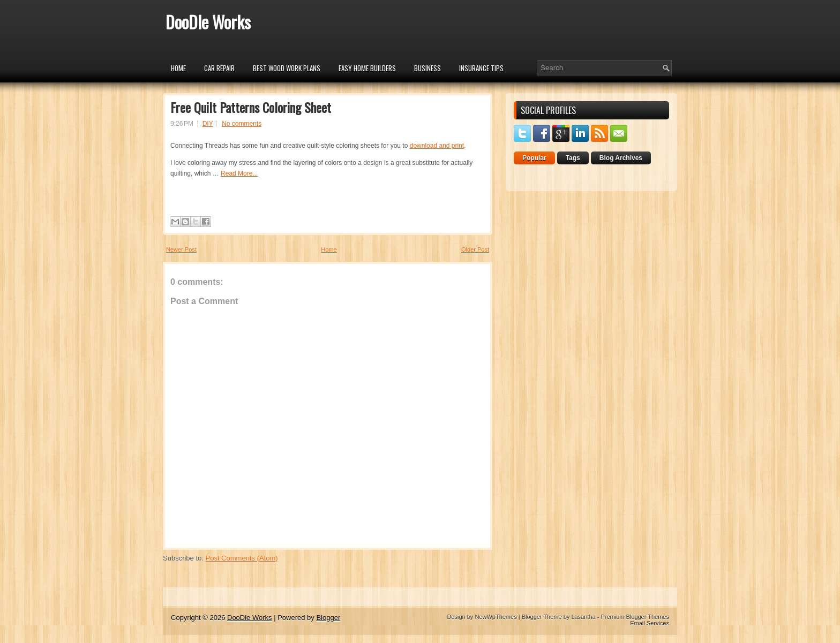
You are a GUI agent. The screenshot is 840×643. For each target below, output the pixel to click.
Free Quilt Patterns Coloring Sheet (251, 107)
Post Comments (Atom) (242, 558)
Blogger (328, 618)
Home (178, 68)
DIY (208, 124)
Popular (534, 158)
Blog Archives (621, 158)
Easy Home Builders (367, 68)
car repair (219, 68)
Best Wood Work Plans (287, 68)
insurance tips (481, 68)
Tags (573, 158)
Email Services (650, 623)
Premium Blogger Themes (635, 617)
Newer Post (181, 249)
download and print (437, 146)
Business (427, 68)
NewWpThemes (496, 617)
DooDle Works (208, 22)
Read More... (239, 173)
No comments (242, 124)
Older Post (475, 249)
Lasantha (583, 617)
